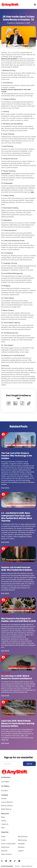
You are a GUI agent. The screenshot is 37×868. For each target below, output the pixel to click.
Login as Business (7, 802)
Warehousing (22, 840)
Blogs (3, 817)
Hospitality (21, 844)
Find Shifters (5, 782)
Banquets (4, 851)
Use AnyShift (6, 174)
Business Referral (7, 806)
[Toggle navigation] (35, 5)
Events (3, 840)
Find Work (4, 791)
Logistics (21, 851)
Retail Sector (5, 847)
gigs (32, 192)
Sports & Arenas (6, 854)
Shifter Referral (6, 809)
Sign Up (29, 764)
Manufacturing (23, 837)
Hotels (3, 837)
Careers (4, 821)
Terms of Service (27, 866)
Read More (5, 488)
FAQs (3, 828)
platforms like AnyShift (9, 59)
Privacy (17, 866)
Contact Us (5, 824)
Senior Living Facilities (8, 844)
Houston (4, 798)
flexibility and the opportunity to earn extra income (16, 90)
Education (21, 847)
